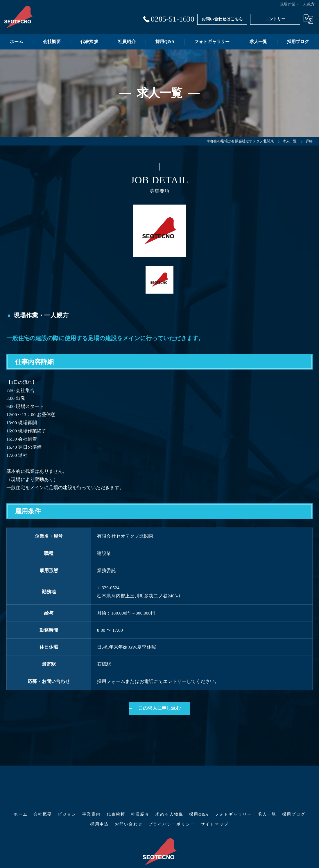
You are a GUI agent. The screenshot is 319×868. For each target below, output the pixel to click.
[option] (159, 231)
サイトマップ (215, 795)
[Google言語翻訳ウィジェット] (308, 19)
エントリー (275, 19)
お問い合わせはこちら (222, 19)
